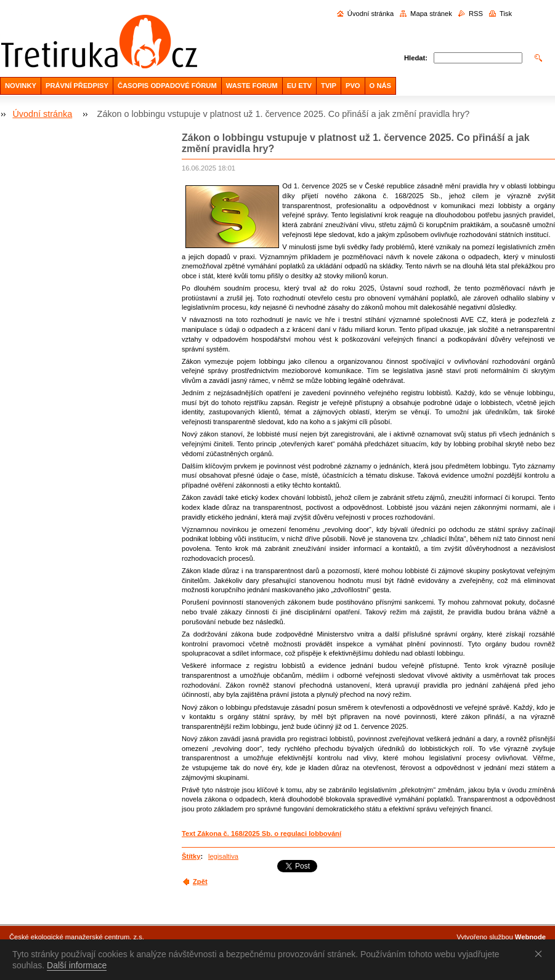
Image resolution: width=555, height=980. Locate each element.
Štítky (191, 856)
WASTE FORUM (252, 86)
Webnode (530, 937)
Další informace (77, 965)
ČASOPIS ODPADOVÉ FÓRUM (167, 86)
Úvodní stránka (371, 14)
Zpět (200, 882)
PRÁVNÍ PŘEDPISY (77, 86)
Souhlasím (541, 954)
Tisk (506, 14)
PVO (353, 86)
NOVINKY (21, 86)
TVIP (329, 86)
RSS (476, 14)
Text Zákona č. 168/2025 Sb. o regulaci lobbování (261, 833)
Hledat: (416, 58)
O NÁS (380, 86)
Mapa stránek (431, 14)
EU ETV (299, 86)
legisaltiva (223, 856)
